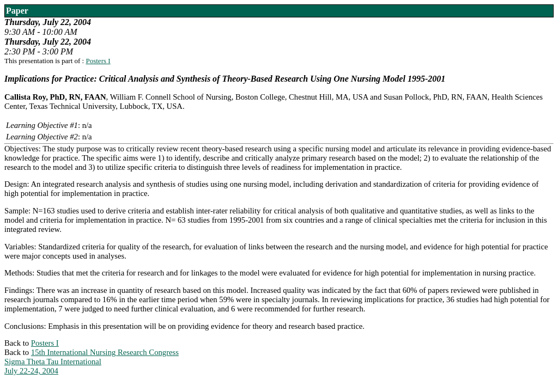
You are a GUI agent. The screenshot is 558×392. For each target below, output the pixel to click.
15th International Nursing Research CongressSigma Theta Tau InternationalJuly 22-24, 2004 (92, 362)
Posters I (98, 61)
